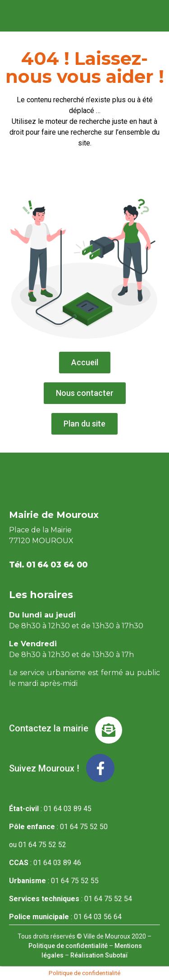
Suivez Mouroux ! (44, 768)
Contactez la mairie (49, 728)
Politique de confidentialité (68, 946)
